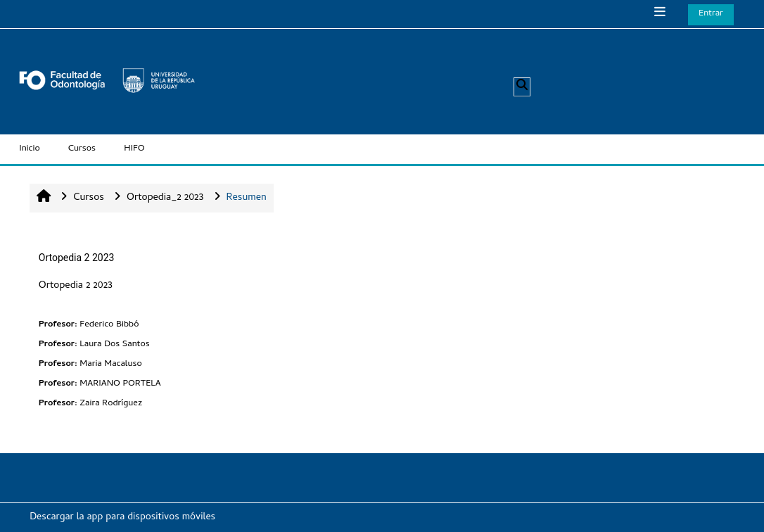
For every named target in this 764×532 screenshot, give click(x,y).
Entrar (711, 14)
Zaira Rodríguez (111, 404)
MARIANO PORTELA (120, 384)
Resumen (247, 198)
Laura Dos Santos (114, 344)
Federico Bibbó (109, 325)
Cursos (82, 149)
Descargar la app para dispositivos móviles (122, 518)
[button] (522, 87)
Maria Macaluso (110, 364)
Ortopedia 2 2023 (77, 258)
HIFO (134, 149)
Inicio (30, 149)
